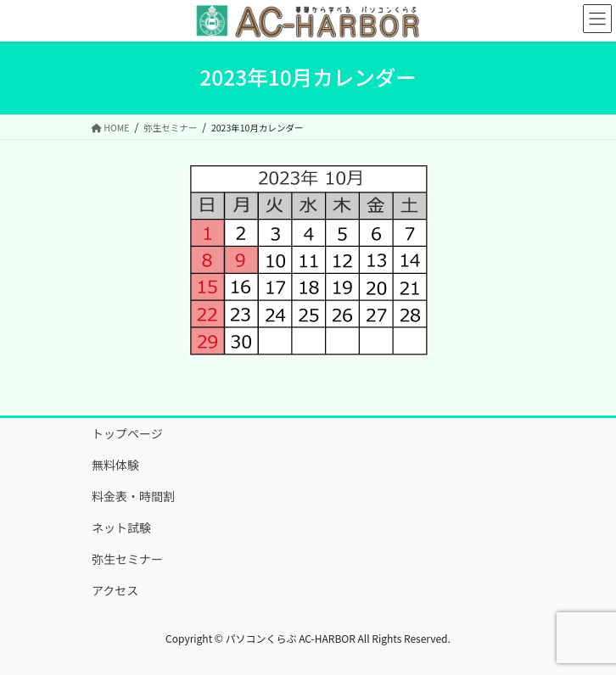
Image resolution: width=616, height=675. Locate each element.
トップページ (127, 433)
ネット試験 (121, 527)
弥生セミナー (127, 559)
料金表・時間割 (133, 496)
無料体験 (115, 465)
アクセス (115, 590)
